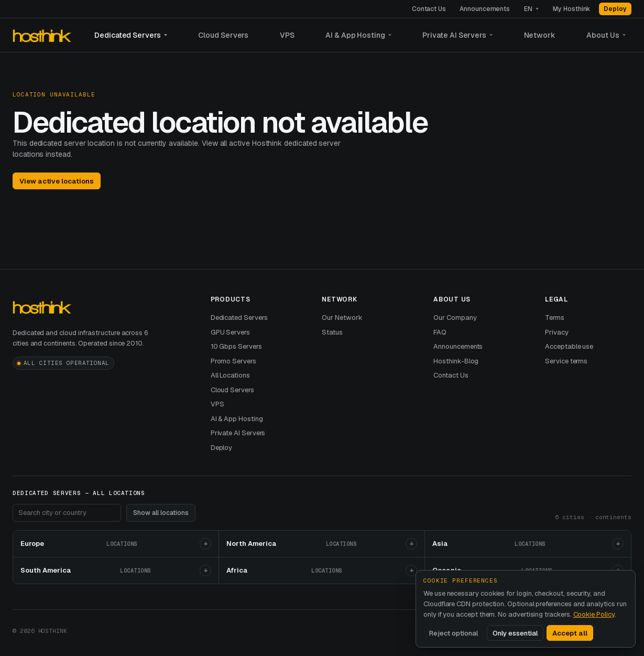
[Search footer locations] (67, 513)
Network (540, 35)
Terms (555, 318)
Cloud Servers (223, 35)
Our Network (342, 318)
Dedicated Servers (128, 35)
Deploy (615, 9)
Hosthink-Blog (456, 361)
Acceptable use (569, 346)
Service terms (566, 361)
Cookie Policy (594, 614)
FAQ (440, 332)
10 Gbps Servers (236, 346)
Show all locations (161, 513)
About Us (603, 35)
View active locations (57, 181)
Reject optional (454, 633)
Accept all (570, 633)
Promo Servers (233, 361)
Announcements (485, 9)
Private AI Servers (454, 35)
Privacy (557, 332)
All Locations (230, 375)
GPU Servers (230, 332)
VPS (287, 35)
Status (332, 332)
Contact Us (429, 9)
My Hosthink (571, 9)
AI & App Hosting (355, 35)
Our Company (455, 318)
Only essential (515, 633)
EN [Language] (528, 9)
